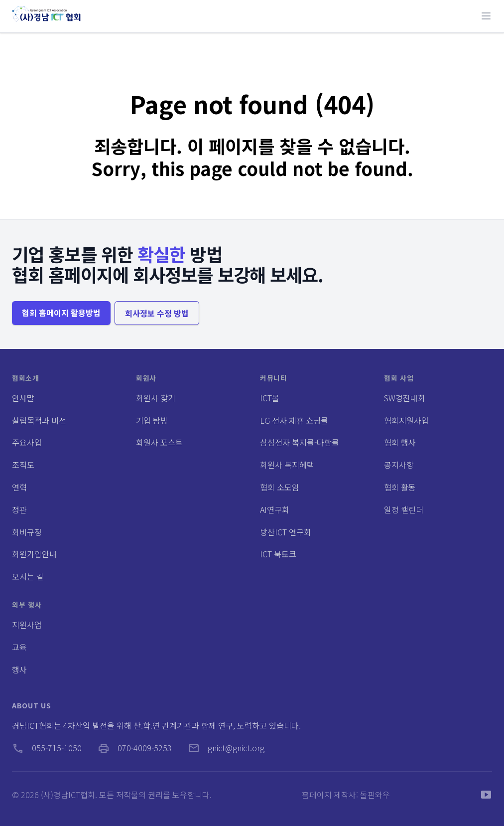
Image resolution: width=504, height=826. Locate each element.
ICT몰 (270, 398)
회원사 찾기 (156, 398)
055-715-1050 (47, 748)
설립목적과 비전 (39, 420)
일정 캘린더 (404, 509)
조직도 (23, 465)
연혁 (19, 487)
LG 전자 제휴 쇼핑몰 (294, 420)
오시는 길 (28, 576)
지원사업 (27, 625)
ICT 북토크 (278, 554)
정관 (19, 509)
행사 (19, 669)
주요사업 (27, 442)
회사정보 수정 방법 (157, 313)
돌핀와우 (375, 795)
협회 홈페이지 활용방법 (61, 313)
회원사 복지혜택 (287, 465)
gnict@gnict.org (226, 748)
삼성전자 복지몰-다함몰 (300, 442)
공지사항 (399, 465)
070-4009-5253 (135, 748)
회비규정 (27, 532)
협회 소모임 (280, 487)
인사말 (23, 398)
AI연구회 (275, 509)
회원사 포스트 (159, 442)
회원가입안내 (34, 554)
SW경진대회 (405, 398)
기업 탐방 (152, 420)
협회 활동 (400, 487)
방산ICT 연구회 (286, 532)
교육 (19, 647)
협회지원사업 (406, 420)
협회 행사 (400, 442)
